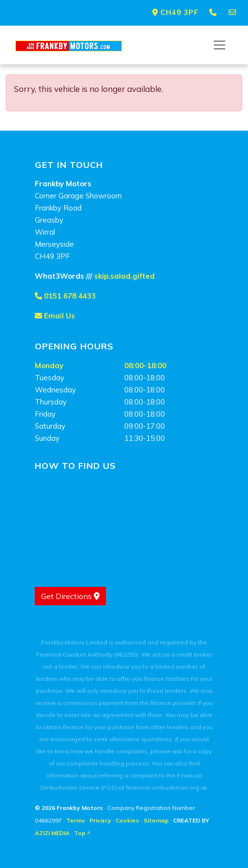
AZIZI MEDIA (52, 833)
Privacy (100, 820)
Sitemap (156, 820)
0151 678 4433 (65, 296)
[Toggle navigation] (219, 45)
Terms (76, 820)
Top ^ (82, 833)
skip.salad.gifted (124, 276)
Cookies (127, 820)
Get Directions (70, 596)
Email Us (55, 316)
